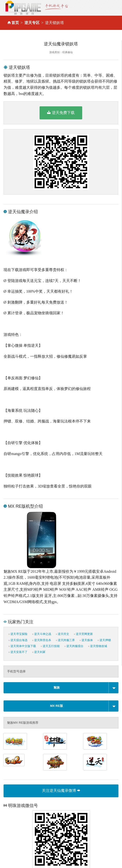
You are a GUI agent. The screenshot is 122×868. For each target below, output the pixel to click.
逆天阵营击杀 (42, 640)
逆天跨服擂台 (74, 646)
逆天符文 (63, 634)
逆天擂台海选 (18, 640)
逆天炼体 (86, 640)
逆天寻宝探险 (18, 634)
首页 (15, 23)
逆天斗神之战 (42, 634)
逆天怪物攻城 (98, 646)
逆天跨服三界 (65, 640)
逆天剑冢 (39, 652)
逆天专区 (32, 23)
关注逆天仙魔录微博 (61, 791)
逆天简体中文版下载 (22, 646)
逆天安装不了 (18, 652)
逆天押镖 (104, 640)
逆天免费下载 (61, 113)
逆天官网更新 (83, 634)
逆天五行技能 (50, 646)
